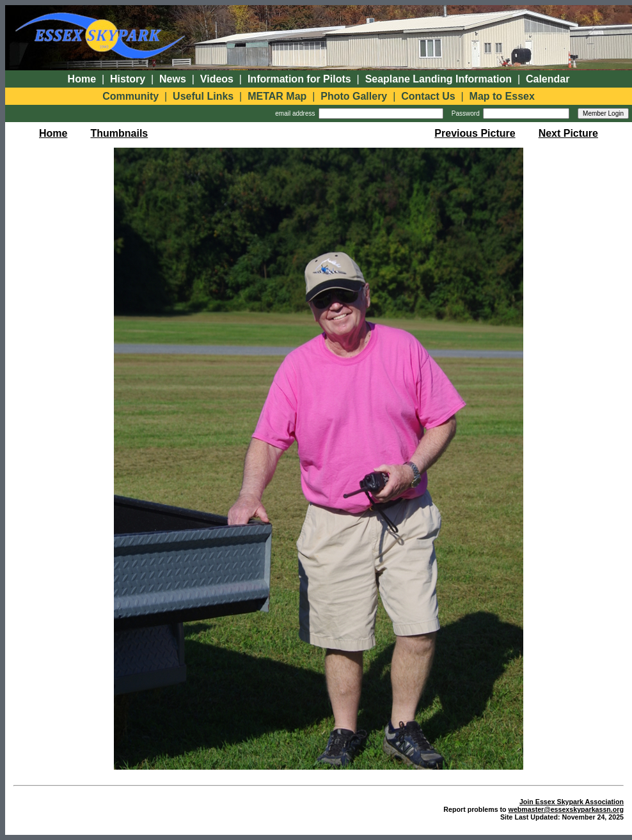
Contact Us (428, 96)
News (173, 79)
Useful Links (203, 96)
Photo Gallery (354, 96)
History (128, 79)
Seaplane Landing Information (438, 79)
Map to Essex (502, 96)
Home (82, 79)
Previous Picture (475, 133)
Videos (217, 79)
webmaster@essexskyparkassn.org (566, 809)
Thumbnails (119, 133)
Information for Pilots (299, 79)
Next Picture (568, 133)
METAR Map (277, 96)
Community (130, 96)
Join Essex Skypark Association (572, 802)
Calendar (548, 79)
